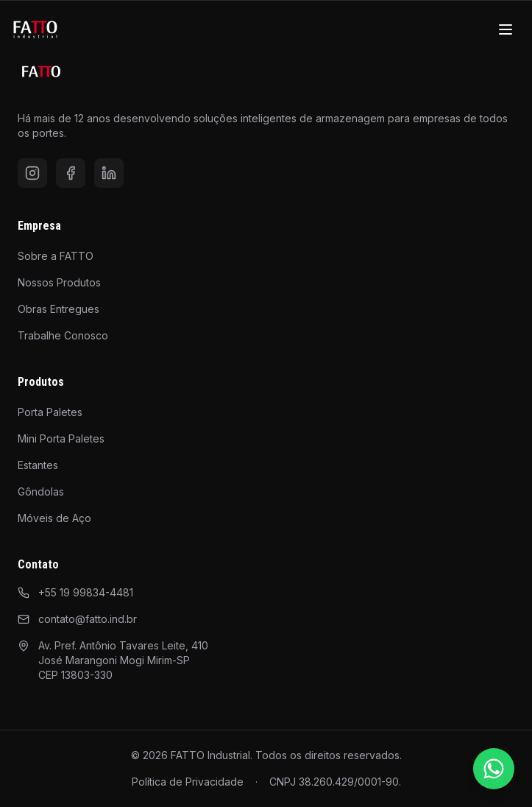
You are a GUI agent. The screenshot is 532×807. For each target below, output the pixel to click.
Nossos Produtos (59, 282)
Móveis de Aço (54, 518)
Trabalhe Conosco (63, 335)
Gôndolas (41, 491)
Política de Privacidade (188, 782)
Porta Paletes (50, 412)
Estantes (38, 465)
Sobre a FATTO (56, 256)
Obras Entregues (58, 309)
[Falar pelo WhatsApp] (494, 769)
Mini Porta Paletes (61, 438)
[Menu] (506, 29)
